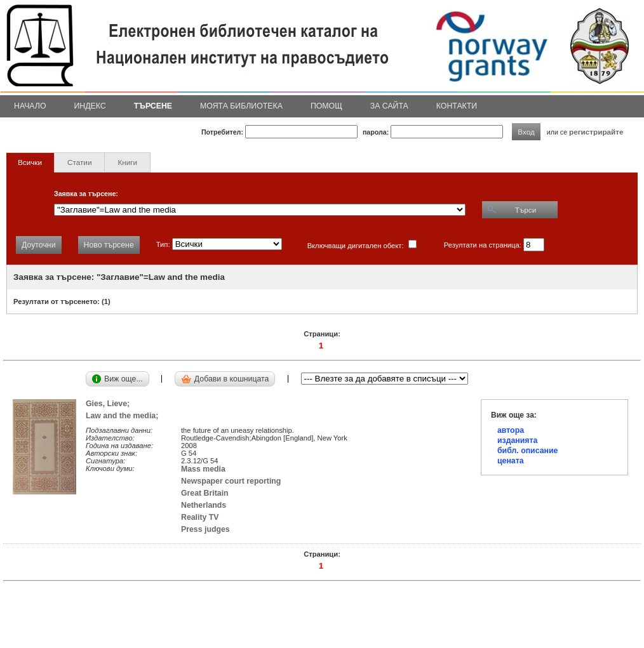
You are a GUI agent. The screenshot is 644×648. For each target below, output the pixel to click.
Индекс (90, 106)
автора (511, 430)
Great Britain (205, 493)
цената (511, 461)
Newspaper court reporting (231, 481)
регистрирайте (596, 132)
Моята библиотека (241, 106)
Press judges (205, 529)
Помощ (326, 106)
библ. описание (527, 451)
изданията (517, 440)
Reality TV (200, 517)
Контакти (457, 106)
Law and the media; (124, 416)
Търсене (153, 106)
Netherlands (204, 505)
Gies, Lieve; (110, 404)
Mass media (203, 469)
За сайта (389, 106)
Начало (30, 106)
